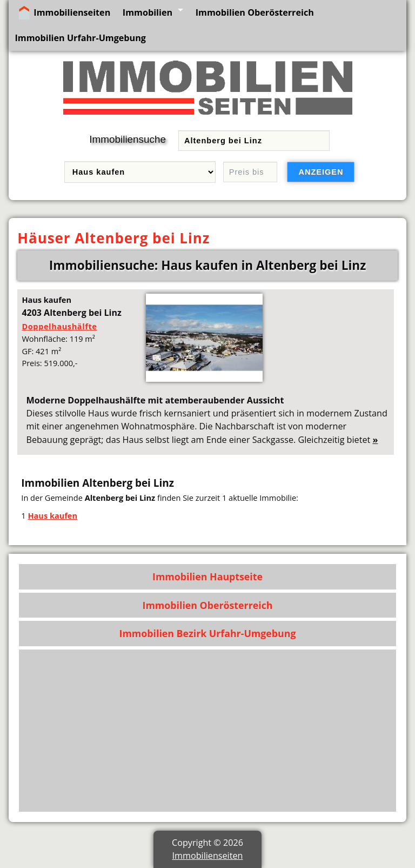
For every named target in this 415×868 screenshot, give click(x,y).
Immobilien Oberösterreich (255, 12)
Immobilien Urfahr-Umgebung (80, 38)
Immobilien (148, 12)
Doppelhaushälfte (59, 326)
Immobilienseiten (72, 12)
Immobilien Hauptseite (207, 577)
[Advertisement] (208, 731)
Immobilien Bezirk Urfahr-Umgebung (208, 633)
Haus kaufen (52, 515)
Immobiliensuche (128, 139)
